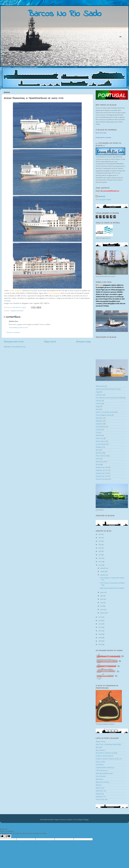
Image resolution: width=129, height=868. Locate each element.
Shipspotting (100, 794)
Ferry (97, 409)
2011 (100, 631)
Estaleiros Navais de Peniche (104, 756)
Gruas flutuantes (101, 427)
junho (102, 599)
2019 (100, 555)
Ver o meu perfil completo (103, 200)
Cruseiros (99, 401)
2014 (100, 621)
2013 (100, 624)
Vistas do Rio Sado (102, 800)
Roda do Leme (100, 788)
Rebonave (99, 785)
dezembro (103, 568)
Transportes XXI (101, 797)
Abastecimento (100, 386)
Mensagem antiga (83, 342)
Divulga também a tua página (103, 137)
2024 (100, 538)
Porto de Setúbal (101, 776)
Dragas (98, 407)
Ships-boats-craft (101, 791)
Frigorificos (99, 418)
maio (102, 603)
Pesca (97, 450)
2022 (100, 545)
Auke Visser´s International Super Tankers (108, 744)
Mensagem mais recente (14, 342)
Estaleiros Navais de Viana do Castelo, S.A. (109, 759)
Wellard (8, 301)
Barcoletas (99, 747)
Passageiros (99, 447)
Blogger (86, 820)
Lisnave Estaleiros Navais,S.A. (105, 768)
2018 (100, 558)
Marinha (98, 436)
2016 (100, 565)
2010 (100, 634)
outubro (103, 572)
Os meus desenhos (101, 444)
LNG (97, 433)
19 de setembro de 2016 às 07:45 (18, 328)
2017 (100, 562)
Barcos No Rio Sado (101, 133)
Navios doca (99, 438)
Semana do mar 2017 (102, 470)
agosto (102, 592)
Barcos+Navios (100, 750)
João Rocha (101, 197)
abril (102, 606)
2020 (100, 551)
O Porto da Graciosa (102, 771)
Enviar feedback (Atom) (18, 347)
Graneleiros (99, 424)
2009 (100, 638)
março (102, 610)
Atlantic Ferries (100, 742)
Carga (97, 392)
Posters (98, 459)
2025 (100, 534)
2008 (100, 641)
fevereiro (103, 613)
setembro (103, 575)
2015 (100, 617)
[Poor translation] (8, 836)
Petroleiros (99, 453)
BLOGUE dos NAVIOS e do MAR (106, 753)
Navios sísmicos (101, 441)
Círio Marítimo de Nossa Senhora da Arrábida (109, 398)
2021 (100, 548)
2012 (100, 627)
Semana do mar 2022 (102, 476)
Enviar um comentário (13, 332)
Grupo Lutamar (100, 762)
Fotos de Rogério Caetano (103, 415)
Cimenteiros (99, 395)
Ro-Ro (98, 465)
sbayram (70, 820)
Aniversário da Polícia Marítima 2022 (107, 389)
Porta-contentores (101, 456)
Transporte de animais (17, 311)
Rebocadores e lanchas (102, 782)
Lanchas (98, 430)
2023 (100, 541)
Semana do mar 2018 (102, 473)
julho (102, 596)
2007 (100, 645)
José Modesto (100, 765)
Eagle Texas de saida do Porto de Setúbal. (112, 588)
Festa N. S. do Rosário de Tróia (105, 412)
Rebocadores (99, 462)
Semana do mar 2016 (102, 467)
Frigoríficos (99, 421)
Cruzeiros (99, 404)
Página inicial (50, 342)
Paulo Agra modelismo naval (104, 773)
